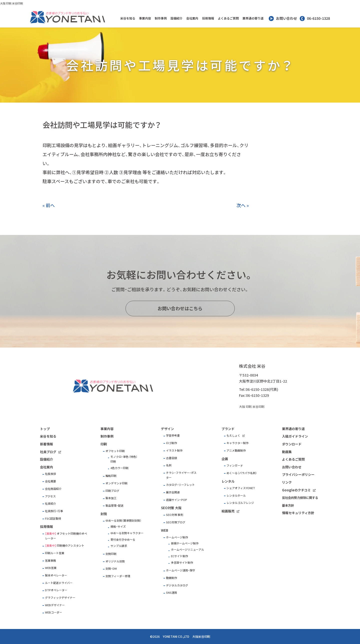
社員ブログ (48, 452)
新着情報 (46, 444)
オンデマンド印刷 (116, 483)
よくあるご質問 (228, 18)
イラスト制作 (174, 450)
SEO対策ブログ (176, 522)
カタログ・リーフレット (180, 485)
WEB (165, 530)
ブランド (228, 429)
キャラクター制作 (237, 443)
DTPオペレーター (56, 590)
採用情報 (208, 18)
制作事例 (161, 18)
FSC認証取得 (53, 519)
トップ (45, 429)
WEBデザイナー (55, 605)
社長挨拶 (50, 474)
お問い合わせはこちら (180, 308)
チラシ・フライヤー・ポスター (181, 475)
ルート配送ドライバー (59, 583)
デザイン (167, 429)
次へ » (243, 205)
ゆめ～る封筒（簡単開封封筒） (123, 521)
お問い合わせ (286, 18)
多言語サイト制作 (182, 563)
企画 (225, 459)
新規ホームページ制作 (185, 543)
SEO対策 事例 (174, 515)
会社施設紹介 (53, 489)
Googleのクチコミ (296, 490)
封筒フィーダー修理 (118, 576)
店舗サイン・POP (176, 500)
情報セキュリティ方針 (298, 513)
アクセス (50, 496)
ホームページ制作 (177, 537)
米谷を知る (128, 18)
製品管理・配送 (114, 506)
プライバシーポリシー (298, 474)
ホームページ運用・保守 (180, 570)
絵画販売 (228, 511)
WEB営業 (51, 568)
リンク (287, 482)
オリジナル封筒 (115, 561)
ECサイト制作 (179, 556)
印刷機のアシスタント (70, 546)
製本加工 (111, 498)
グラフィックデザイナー (60, 598)
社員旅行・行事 (54, 511)
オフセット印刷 (115, 451)
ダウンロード (292, 444)
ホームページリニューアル (187, 550)
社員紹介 (50, 504)
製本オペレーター (56, 575)
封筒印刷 (111, 554)
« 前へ (49, 205)
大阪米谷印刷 (201, 636)
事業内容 (145, 18)
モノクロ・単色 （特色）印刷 (124, 459)
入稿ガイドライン (295, 436)
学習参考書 (173, 435)
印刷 (104, 444)
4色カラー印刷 (119, 468)
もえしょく (233, 435)
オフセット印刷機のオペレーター (66, 536)
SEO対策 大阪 (171, 508)
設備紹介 (176, 18)
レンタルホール (236, 496)
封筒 (104, 514)
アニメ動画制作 (236, 450)
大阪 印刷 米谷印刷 (11, 3)
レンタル (228, 481)
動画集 (287, 452)
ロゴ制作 (171, 443)
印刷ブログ (112, 491)
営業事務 (50, 561)
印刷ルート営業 (55, 553)
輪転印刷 (111, 476)
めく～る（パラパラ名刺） (242, 473)
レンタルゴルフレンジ (240, 503)
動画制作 (171, 578)
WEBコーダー (53, 612)
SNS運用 (171, 593)
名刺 (169, 465)
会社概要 (50, 481)
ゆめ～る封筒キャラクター (127, 533)
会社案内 (192, 18)
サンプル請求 (119, 546)
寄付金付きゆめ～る (123, 540)
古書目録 (171, 458)
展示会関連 (173, 492)
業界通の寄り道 (253, 18)
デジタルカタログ (177, 585)
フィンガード (235, 465)
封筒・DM (111, 569)
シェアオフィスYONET (241, 488)
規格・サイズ (118, 527)
